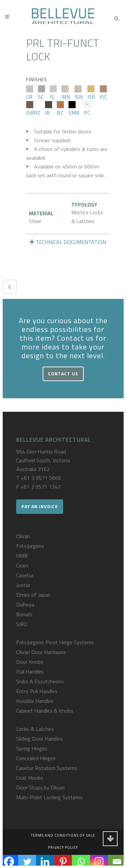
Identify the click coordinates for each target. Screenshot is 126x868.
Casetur (25, 575)
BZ (60, 109)
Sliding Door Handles (39, 739)
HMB (22, 556)
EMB (74, 109)
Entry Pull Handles (37, 691)
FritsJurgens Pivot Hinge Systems (55, 642)
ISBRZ (33, 109)
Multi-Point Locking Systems (49, 797)
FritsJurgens (30, 546)
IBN (66, 93)
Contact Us (63, 374)
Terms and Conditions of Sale (63, 835)
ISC (103, 93)
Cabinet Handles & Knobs (45, 711)
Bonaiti (24, 614)
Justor (23, 585)
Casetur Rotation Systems (47, 768)
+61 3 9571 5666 (41, 478)
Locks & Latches (35, 729)
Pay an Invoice (40, 506)
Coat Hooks (30, 778)
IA (49, 109)
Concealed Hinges (36, 758)
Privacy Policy (63, 847)
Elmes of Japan (33, 595)
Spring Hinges (32, 748)
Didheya (25, 604)
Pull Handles (30, 672)
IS (53, 93)
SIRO (22, 624)
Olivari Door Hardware (41, 652)
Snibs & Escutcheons (40, 681)
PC (88, 109)
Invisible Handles (35, 701)
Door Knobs (30, 662)
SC (41, 93)
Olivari (23, 536)
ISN (79, 93)
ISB (91, 93)
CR (30, 93)
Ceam (22, 565)
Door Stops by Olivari (40, 787)
